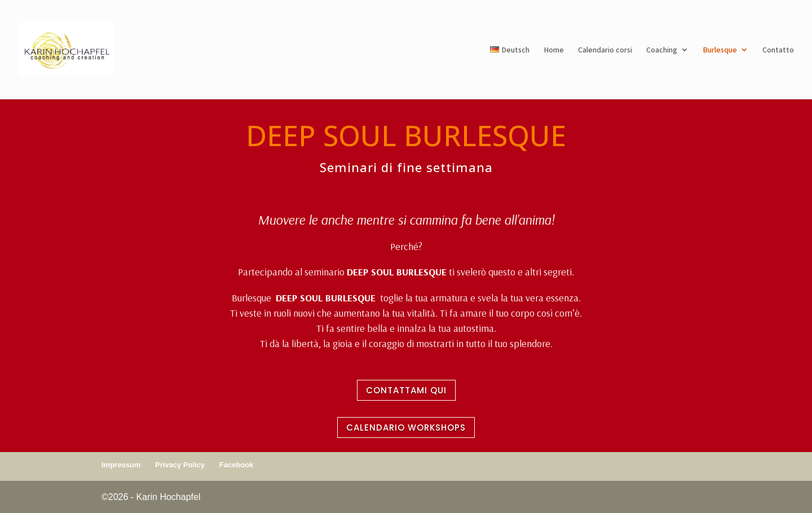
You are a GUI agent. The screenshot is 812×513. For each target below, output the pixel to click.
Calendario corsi (605, 50)
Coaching (662, 50)
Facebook (237, 465)
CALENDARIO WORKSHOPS (406, 427)
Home (554, 50)
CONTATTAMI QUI (406, 390)
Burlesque (720, 50)
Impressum (121, 465)
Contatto (778, 50)
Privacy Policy (180, 465)
